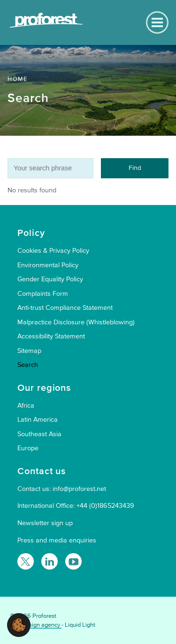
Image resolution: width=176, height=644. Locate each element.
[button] (19, 625)
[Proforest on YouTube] (73, 561)
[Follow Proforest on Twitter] (26, 561)
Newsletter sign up (45, 523)
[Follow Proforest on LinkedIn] (50, 561)
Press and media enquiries (57, 540)
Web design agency (36, 625)
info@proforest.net (79, 489)
